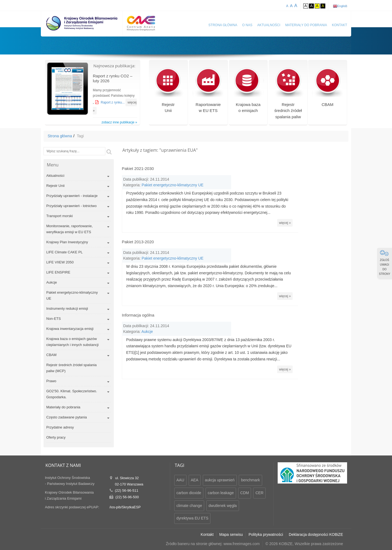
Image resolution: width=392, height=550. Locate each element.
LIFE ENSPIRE (58, 272)
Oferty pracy (56, 437)
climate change (189, 506)
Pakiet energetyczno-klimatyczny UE (72, 295)
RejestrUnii (168, 92)
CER (259, 493)
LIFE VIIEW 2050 (60, 262)
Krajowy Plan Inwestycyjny (67, 242)
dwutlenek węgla (223, 506)
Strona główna (223, 25)
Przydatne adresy (60, 427)
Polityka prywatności (266, 534)
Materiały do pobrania (306, 25)
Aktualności (269, 25)
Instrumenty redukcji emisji (67, 309)
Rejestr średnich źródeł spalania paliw (288, 95)
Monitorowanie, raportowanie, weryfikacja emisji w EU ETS (70, 229)
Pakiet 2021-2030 (138, 168)
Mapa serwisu (231, 534)
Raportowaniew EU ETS (208, 92)
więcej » (335, 214)
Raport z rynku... (113, 102)
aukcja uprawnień (220, 480)
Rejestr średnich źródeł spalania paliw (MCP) (71, 368)
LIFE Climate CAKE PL (65, 252)
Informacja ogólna (138, 298)
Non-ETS (53, 319)
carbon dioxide (189, 493)
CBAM (328, 89)
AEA (195, 480)
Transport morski (59, 216)
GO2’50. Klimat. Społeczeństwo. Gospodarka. (72, 394)
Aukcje (52, 282)
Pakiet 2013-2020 (138, 233)
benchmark (250, 480)
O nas (247, 25)
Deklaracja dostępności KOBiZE (316, 534)
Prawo (51, 381)
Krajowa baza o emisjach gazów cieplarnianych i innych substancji (72, 342)
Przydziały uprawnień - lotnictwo (71, 206)
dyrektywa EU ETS (192, 518)
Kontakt (339, 25)
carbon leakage (221, 493)
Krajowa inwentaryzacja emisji (70, 329)
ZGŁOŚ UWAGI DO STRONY (385, 263)
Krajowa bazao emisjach (248, 92)
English (342, 6)
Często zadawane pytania (67, 417)
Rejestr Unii (55, 186)
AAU (180, 480)
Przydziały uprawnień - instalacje (72, 196)
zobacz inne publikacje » (119, 122)
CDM (245, 493)
